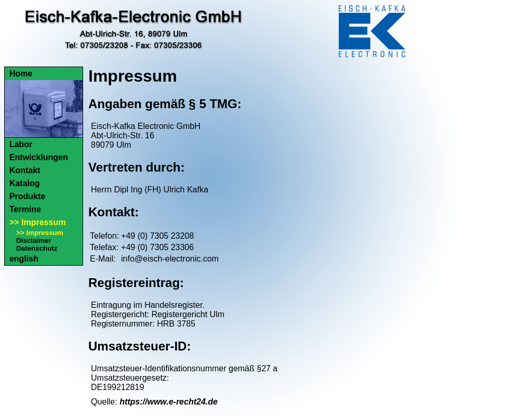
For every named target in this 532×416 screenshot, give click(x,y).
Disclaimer (34, 240)
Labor (21, 144)
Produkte (27, 196)
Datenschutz (37, 248)
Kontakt (25, 170)
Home (21, 74)
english (24, 259)
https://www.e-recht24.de (169, 402)
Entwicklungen (39, 157)
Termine (25, 209)
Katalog (25, 183)
